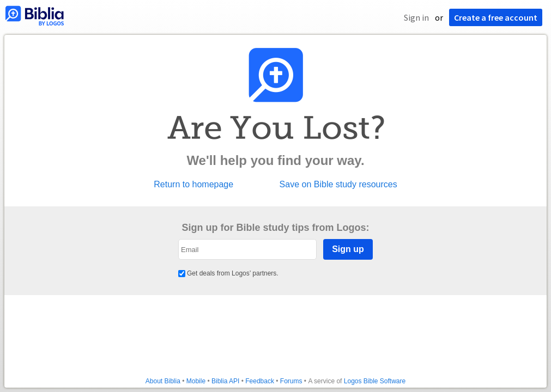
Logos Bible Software (375, 381)
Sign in (416, 17)
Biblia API (225, 381)
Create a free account (496, 17)
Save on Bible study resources (338, 185)
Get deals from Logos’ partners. (228, 273)
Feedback (260, 381)
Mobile (196, 381)
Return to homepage (193, 185)
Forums (291, 381)
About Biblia (163, 381)
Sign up (348, 249)
